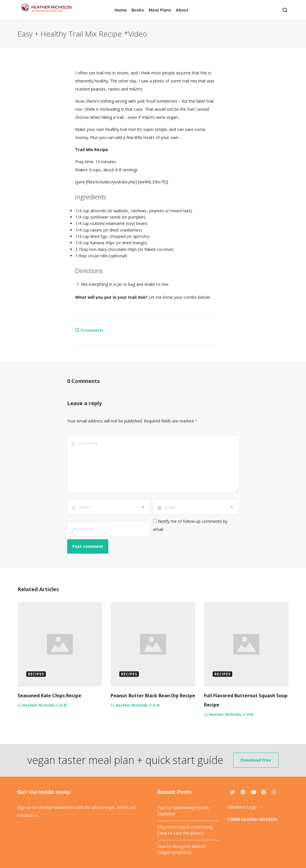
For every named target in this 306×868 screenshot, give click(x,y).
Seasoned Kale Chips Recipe (49, 696)
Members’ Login (242, 807)
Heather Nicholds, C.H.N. (45, 705)
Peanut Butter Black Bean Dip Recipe (153, 696)
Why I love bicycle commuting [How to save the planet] (185, 830)
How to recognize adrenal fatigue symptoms (181, 849)
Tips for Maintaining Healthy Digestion (184, 811)
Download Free (256, 760)
